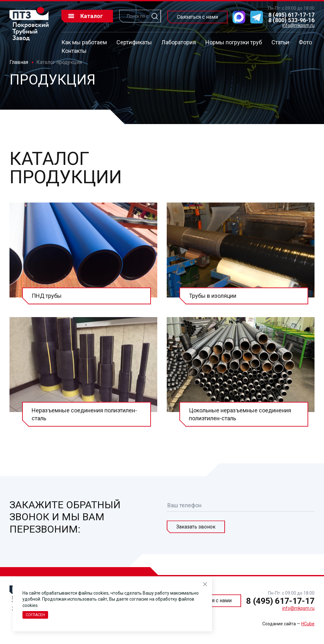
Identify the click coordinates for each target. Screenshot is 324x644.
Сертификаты (134, 42)
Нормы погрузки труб (234, 42)
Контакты (74, 51)
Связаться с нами (197, 17)
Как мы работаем (84, 42)
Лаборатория (179, 42)
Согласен (35, 615)
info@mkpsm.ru (298, 25)
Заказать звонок (196, 527)
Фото (305, 42)
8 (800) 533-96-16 (291, 20)
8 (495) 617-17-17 (291, 15)
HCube (308, 624)
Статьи (280, 42)
